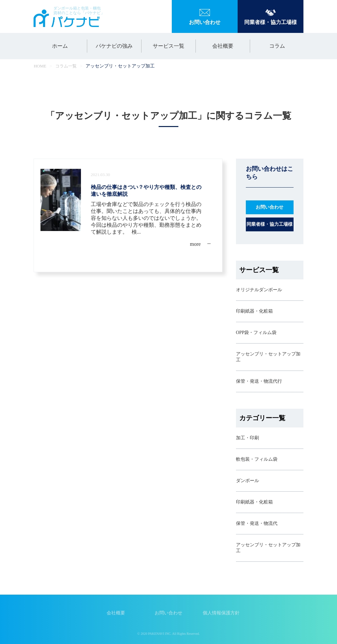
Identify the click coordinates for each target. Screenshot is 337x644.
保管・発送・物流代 (257, 523)
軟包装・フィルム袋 (257, 459)
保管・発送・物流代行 (259, 381)
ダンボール (247, 481)
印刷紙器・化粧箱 (254, 311)
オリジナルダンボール (259, 290)
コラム (277, 46)
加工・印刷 (247, 438)
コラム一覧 (66, 66)
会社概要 (223, 46)
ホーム (60, 46)
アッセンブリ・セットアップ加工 (268, 357)
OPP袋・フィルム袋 (256, 333)
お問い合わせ (168, 613)
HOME (40, 66)
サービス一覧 (168, 46)
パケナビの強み (114, 46)
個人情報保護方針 (221, 613)
